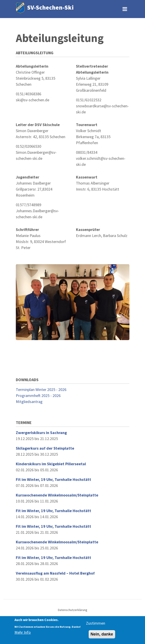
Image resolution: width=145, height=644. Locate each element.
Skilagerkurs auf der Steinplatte (45, 448)
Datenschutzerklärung (73, 610)
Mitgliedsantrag (29, 402)
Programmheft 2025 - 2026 (38, 396)
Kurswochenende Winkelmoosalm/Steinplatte (57, 495)
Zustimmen (96, 623)
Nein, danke (102, 634)
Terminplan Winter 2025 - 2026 (41, 390)
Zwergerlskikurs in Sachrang (41, 433)
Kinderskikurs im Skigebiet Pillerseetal (51, 464)
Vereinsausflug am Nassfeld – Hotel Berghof (55, 573)
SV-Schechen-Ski (50, 7)
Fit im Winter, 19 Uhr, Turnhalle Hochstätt (53, 479)
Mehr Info (23, 633)
